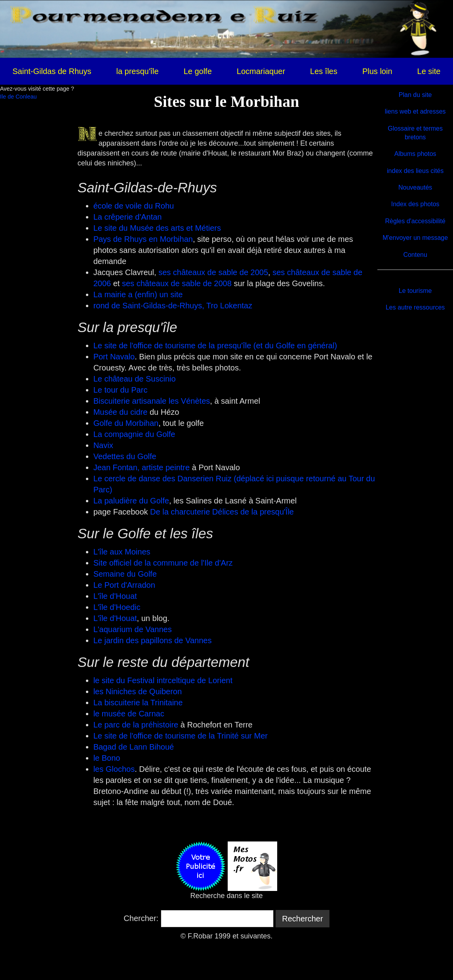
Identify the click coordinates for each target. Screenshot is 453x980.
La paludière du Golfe (131, 501)
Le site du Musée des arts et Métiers (157, 228)
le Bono (107, 758)
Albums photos (415, 154)
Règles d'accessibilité (415, 221)
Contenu (415, 255)
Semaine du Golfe (125, 574)
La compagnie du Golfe (134, 434)
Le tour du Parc (121, 390)
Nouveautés (415, 187)
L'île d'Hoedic (117, 607)
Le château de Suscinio (135, 379)
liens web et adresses (415, 111)
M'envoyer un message (415, 238)
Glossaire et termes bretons (415, 133)
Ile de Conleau (18, 97)
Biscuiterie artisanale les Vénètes (152, 401)
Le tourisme (415, 291)
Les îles (324, 71)
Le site (429, 71)
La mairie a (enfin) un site (138, 294)
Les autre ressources (415, 307)
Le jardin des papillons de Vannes (153, 640)
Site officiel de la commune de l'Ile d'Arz (163, 563)
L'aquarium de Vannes (133, 629)
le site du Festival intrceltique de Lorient (163, 680)
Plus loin (377, 71)
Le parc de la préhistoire (136, 725)
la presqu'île (137, 71)
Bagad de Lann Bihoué (134, 747)
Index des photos (415, 204)
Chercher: (141, 918)
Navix (103, 445)
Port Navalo (114, 357)
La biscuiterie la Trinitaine (138, 703)
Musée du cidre (121, 412)
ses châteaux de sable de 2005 (213, 272)
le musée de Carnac (129, 714)
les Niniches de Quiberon (138, 691)
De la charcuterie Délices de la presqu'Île (222, 512)
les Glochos (114, 769)
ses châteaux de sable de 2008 (177, 283)
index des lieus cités (415, 171)
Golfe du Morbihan (126, 423)
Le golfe (198, 71)
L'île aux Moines (122, 552)
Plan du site (415, 95)
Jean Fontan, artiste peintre (142, 467)
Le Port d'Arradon (124, 585)
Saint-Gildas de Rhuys (52, 71)
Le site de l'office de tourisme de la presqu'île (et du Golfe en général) (215, 346)
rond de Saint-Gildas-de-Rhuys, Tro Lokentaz (173, 306)
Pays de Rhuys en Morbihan (143, 239)
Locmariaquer (261, 71)
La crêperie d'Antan (128, 217)
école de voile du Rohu (134, 206)
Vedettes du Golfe (125, 456)
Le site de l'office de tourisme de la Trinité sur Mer (181, 736)
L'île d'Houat (115, 596)
